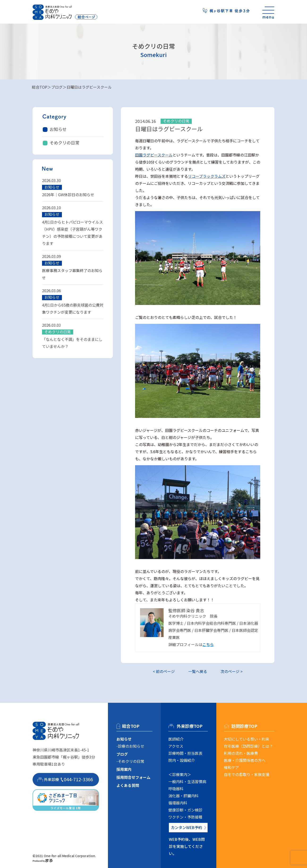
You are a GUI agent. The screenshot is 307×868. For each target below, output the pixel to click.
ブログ (57, 87)
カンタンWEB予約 (187, 827)
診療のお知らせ (131, 746)
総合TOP (40, 87)
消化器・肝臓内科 (183, 796)
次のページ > (232, 671)
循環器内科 (178, 803)
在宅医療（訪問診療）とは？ (248, 746)
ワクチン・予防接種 (185, 817)
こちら (208, 644)
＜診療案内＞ (180, 774)
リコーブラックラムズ (207, 176)
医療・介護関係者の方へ (245, 760)
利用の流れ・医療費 (241, 753)
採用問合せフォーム (133, 777)
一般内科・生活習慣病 (187, 781)
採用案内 (124, 769)
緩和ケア (231, 767)
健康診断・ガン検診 (185, 810)
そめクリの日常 (64, 143)
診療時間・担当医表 (185, 753)
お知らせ (58, 129)
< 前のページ (164, 671)
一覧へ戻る (198, 671)
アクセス (176, 746)
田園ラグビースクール (154, 155)
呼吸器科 (176, 789)
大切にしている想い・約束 (247, 739)
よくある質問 (128, 785)
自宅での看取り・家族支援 (247, 774)
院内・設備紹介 (182, 760)
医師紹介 (176, 739)
